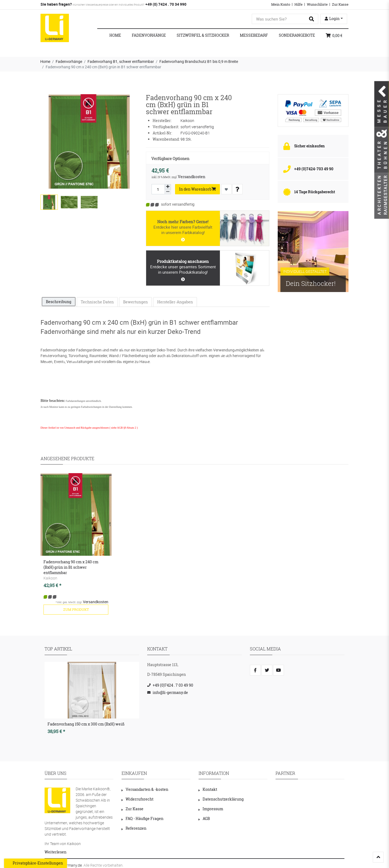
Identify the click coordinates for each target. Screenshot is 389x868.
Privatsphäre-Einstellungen (36, 863)
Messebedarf (254, 35)
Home (115, 35)
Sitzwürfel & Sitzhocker (203, 35)
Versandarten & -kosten (145, 789)
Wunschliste (317, 4)
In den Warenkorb (197, 189)
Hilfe (299, 4)
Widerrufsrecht (138, 799)
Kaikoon (50, 578)
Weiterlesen (56, 852)
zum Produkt (76, 609)
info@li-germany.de (170, 692)
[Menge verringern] (168, 192)
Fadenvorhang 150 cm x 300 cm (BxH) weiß (86, 724)
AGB (204, 818)
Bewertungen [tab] (135, 302)
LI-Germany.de (70, 865)
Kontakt (208, 789)
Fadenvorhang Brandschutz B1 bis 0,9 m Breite (199, 61)
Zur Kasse (340, 4)
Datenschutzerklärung (221, 799)
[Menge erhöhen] (168, 187)
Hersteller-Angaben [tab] (175, 302)
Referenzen (134, 828)
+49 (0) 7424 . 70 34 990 (165, 4)
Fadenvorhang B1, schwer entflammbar (121, 61)
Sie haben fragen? (56, 4)
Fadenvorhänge (149, 35)
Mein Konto (281, 4)
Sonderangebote (297, 35)
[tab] (59, 302)
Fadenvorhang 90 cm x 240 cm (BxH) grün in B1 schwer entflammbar (71, 567)
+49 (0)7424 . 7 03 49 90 (173, 685)
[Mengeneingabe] (158, 189)
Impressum (211, 809)
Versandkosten (192, 177)
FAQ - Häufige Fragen (142, 818)
